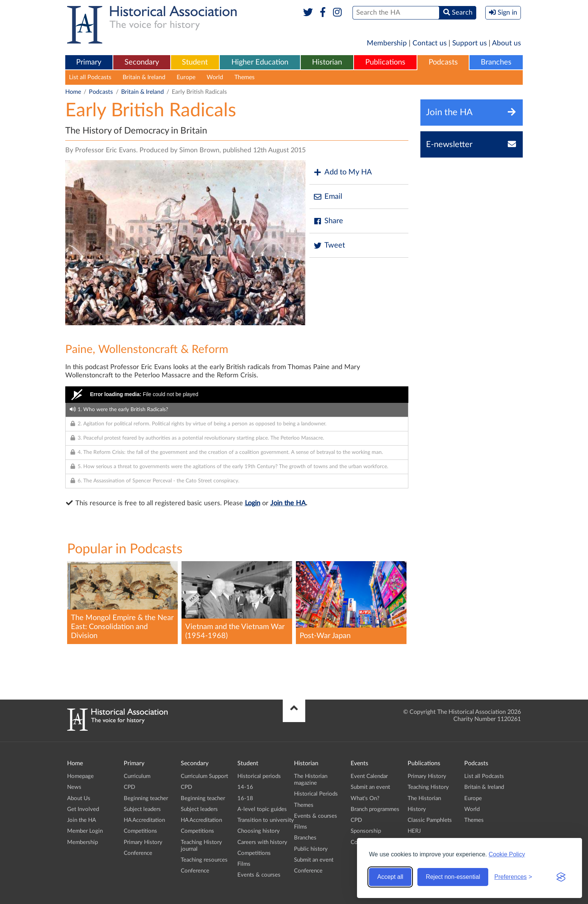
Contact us (430, 43)
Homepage (80, 776)
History (417, 809)
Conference (138, 853)
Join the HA (288, 503)
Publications (385, 62)
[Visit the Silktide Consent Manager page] (561, 877)
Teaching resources (204, 860)
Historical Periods (316, 794)
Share (328, 221)
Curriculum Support (204, 776)
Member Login (85, 831)
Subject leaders (142, 809)
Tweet (329, 246)
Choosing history (259, 831)
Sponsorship (366, 831)
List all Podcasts (90, 77)
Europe (186, 77)
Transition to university (266, 820)
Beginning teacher (146, 798)
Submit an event (314, 860)
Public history (311, 849)
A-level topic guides (262, 809)
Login (253, 503)
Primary (89, 62)
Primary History (143, 842)
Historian (327, 62)
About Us (79, 798)
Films (244, 864)
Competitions (140, 831)
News (74, 787)
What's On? (365, 798)
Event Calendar (369, 776)
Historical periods (259, 776)
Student (195, 62)
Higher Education (260, 62)
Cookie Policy (507, 854)
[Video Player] (237, 395)
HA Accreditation (144, 820)
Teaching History (428, 787)
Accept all (390, 877)
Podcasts (443, 62)
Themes (244, 77)
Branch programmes (375, 809)
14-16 (245, 787)
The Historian (424, 798)
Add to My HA (343, 172)
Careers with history (262, 842)
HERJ (414, 831)
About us (506, 43)
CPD (129, 787)
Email (328, 197)
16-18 (245, 798)
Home (73, 92)
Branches (496, 62)
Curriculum (137, 776)
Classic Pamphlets (430, 820)
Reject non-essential (453, 877)
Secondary (142, 62)
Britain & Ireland (144, 77)
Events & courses (259, 875)
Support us (469, 43)
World (215, 77)
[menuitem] (89, 63)
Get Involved (83, 809)
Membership (387, 43)
